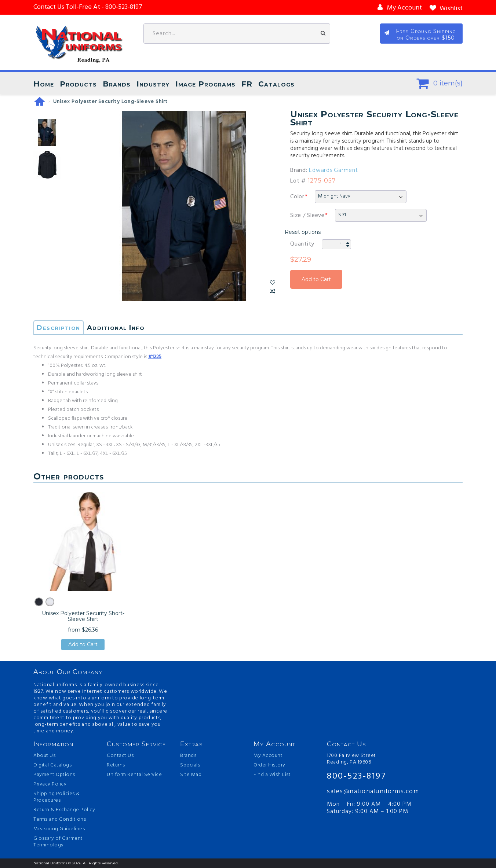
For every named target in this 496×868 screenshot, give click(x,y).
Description (59, 328)
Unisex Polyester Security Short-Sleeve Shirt (83, 616)
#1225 (155, 357)
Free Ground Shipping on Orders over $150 (426, 34)
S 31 (342, 215)
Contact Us (120, 756)
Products (78, 84)
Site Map (191, 775)
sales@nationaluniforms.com (373, 792)
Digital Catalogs (52, 765)
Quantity (302, 244)
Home (44, 84)
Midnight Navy (334, 196)
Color (297, 197)
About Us (44, 756)
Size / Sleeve (307, 216)
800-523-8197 (357, 776)
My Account (268, 756)
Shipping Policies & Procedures (57, 797)
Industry (153, 84)
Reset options (303, 232)
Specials (190, 765)
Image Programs (205, 84)
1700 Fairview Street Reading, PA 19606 (351, 759)
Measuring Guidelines (59, 829)
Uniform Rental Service (134, 775)
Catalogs (276, 84)
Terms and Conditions (60, 820)
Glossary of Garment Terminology (58, 842)
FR (247, 84)
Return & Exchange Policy (64, 810)
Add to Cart (316, 279)
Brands (117, 84)
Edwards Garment (333, 170)
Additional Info (116, 328)
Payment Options (54, 775)
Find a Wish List (272, 775)
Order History (269, 765)
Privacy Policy (50, 784)
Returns (116, 765)
